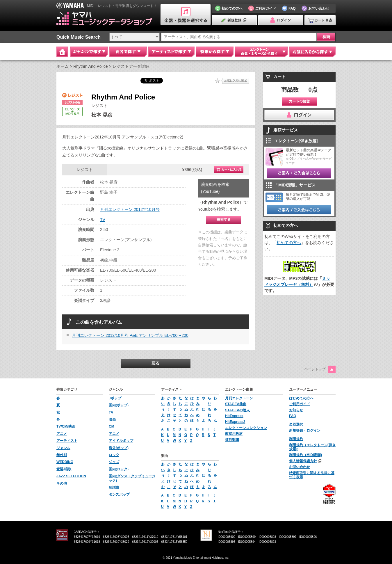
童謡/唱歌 (64, 469)
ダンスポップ (119, 494)
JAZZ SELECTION (71, 476)
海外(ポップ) (119, 448)
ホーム (63, 66)
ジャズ (114, 462)
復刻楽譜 (232, 440)
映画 (112, 419)
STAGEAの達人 (237, 410)
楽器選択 (296, 424)
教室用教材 (234, 434)
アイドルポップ (121, 441)
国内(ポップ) (119, 405)
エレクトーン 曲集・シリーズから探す (261, 52)
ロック (114, 455)
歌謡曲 (114, 488)
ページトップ (315, 369)
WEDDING (65, 462)
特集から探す (215, 52)
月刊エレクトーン (239, 398)
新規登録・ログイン (305, 430)
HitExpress (234, 416)
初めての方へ (289, 243)
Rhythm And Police (90, 66)
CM (112, 426)
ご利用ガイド (300, 404)
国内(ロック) (119, 469)
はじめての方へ (301, 398)
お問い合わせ (300, 467)
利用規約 (296, 439)
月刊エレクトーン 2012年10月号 (130, 209)
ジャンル (63, 448)
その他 (62, 483)
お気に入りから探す (312, 52)
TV (103, 220)
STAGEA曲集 (236, 404)
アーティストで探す (171, 52)
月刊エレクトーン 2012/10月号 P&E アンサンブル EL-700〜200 (130, 335)
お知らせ (296, 410)
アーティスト (67, 441)
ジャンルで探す (89, 52)
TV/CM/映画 (66, 426)
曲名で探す (128, 52)
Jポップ (115, 398)
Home (62, 52)
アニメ (62, 434)
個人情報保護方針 (303, 461)
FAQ (293, 416)
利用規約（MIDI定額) (305, 455)
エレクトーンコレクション (246, 428)
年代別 (62, 455)
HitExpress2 (235, 422)
